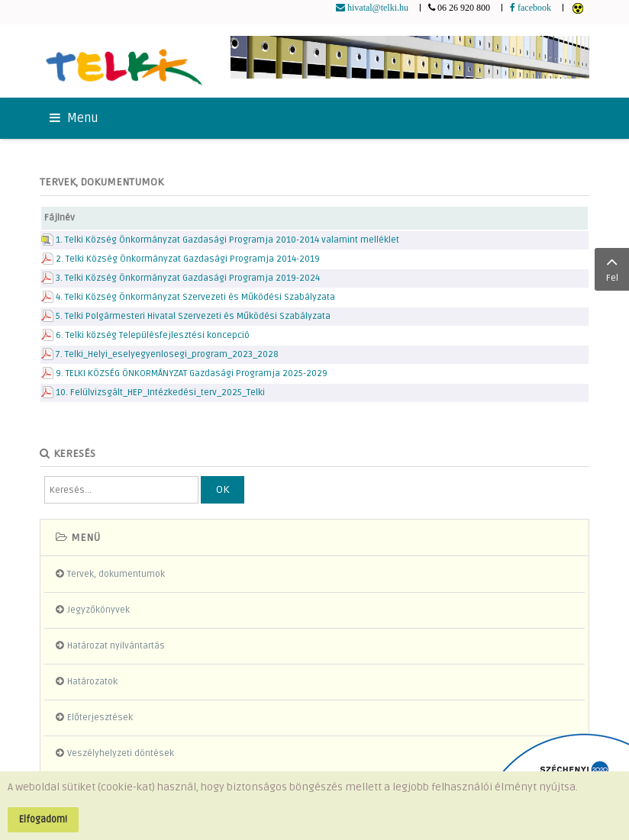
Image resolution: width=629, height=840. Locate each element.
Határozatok (92, 682)
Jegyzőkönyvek (98, 610)
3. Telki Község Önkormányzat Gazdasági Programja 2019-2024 (188, 278)
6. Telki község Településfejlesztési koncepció (153, 335)
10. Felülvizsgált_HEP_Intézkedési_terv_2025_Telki (160, 393)
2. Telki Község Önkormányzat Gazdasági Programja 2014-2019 (188, 259)
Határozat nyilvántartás (116, 646)
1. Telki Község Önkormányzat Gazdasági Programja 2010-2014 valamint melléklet (227, 240)
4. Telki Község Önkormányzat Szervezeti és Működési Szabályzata (195, 297)
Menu (74, 118)
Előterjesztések (100, 718)
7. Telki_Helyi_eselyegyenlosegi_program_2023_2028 (167, 354)
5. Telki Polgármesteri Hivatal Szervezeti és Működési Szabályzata (193, 316)
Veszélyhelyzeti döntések (121, 753)
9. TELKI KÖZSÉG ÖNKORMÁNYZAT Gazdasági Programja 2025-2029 (192, 373)
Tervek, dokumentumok (116, 574)
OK (223, 489)
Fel (612, 268)
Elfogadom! (43, 819)
